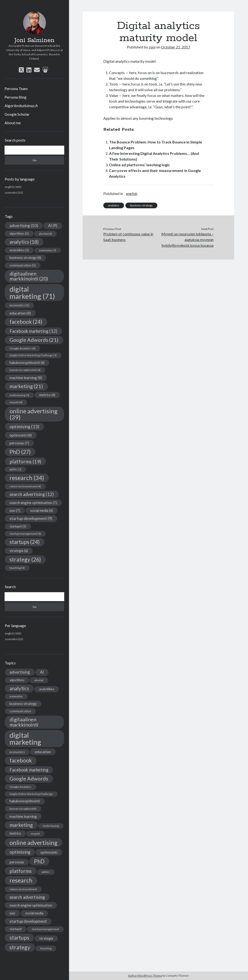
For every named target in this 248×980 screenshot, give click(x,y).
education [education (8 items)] (20, 313)
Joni (152, 47)
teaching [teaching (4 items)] (17, 568)
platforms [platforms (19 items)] (25, 461)
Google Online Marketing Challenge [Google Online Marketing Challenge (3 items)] (33, 355)
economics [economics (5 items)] (19, 305)
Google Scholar (17, 114)
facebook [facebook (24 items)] (26, 322)
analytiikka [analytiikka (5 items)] (19, 250)
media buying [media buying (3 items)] (19, 395)
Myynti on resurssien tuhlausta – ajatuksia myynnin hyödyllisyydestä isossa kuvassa (187, 240)
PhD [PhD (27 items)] (20, 452)
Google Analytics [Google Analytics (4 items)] (22, 348)
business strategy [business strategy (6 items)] (25, 258)
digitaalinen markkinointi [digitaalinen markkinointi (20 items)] (29, 276)
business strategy (141, 205)
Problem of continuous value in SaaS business (128, 237)
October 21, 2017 (176, 47)
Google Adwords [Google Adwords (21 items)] (34, 340)
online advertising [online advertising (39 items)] (34, 414)
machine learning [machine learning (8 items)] (26, 378)
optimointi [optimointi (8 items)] (21, 435)
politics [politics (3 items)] (15, 469)
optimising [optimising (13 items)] (24, 426)
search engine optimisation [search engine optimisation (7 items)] (33, 503)
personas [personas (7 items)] (19, 443)
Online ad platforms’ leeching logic (139, 165)
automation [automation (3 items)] (48, 250)
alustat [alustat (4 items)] (45, 234)
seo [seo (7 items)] (15, 510)
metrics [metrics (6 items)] (47, 395)
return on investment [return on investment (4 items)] (25, 486)
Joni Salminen (34, 40)
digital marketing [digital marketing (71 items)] (32, 292)
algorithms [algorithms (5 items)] (19, 233)
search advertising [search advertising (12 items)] (32, 494)
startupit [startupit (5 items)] (18, 526)
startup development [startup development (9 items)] (31, 519)
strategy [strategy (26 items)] (25, 559)
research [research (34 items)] (27, 478)
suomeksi (11, 193)
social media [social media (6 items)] (42, 511)
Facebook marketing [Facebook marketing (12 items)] (33, 331)
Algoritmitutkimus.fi (21, 106)
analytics (114, 205)
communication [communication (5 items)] (23, 265)
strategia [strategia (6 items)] (19, 551)
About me (13, 123)
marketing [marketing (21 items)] (26, 386)
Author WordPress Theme (145, 976)
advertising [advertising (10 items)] (24, 226)
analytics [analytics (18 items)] (24, 242)
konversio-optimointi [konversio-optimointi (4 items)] (25, 370)
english (9, 187)
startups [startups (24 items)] (25, 542)
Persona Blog (15, 97)
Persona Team (16, 88)
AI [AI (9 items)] (53, 226)
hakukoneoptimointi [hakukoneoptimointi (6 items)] (27, 363)
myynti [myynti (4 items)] (16, 402)
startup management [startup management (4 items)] (25, 534)
